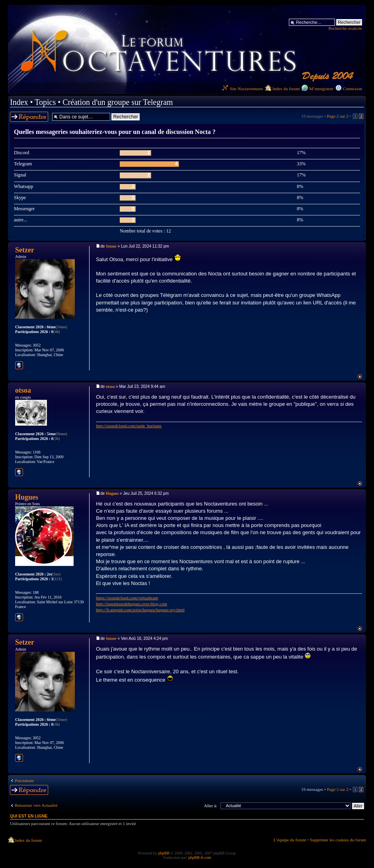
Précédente (24, 781)
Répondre (29, 117)
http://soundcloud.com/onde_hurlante (129, 426)
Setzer (111, 246)
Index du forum (286, 89)
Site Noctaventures (242, 89)
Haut (360, 377)
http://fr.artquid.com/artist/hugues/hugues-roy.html (140, 610)
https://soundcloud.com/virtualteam (127, 598)
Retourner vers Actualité (36, 805)
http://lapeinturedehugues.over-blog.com (131, 604)
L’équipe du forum (290, 840)
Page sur (338, 116)
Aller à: (211, 806)
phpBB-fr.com (200, 857)
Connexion (353, 89)
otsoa (110, 387)
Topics (45, 102)
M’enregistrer (321, 89)
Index (19, 102)
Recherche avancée (345, 28)
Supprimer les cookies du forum (338, 840)
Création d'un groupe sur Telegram (118, 102)
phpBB (164, 853)
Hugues (112, 493)
